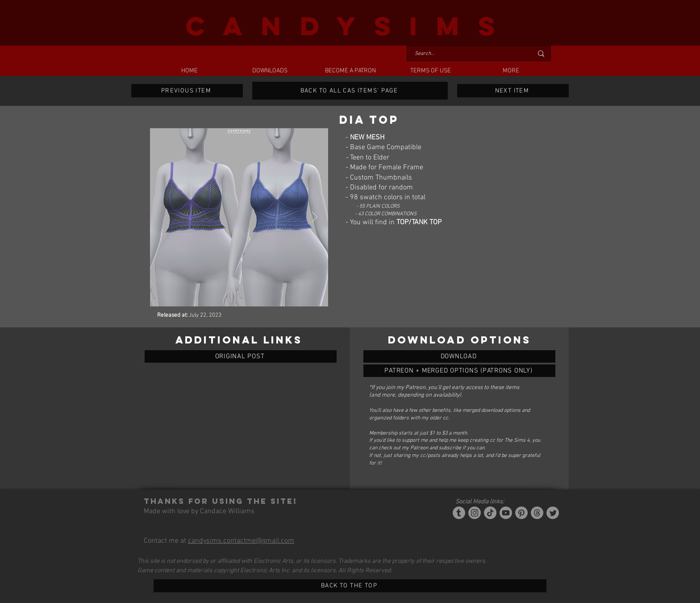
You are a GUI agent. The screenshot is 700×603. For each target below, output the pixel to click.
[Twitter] (553, 513)
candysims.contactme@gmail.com (241, 541)
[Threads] (537, 513)
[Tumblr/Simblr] (459, 513)
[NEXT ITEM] (513, 91)
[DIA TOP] (459, 356)
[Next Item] (315, 217)
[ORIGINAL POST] (241, 356)
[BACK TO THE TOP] (350, 586)
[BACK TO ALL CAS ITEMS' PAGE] (350, 91)
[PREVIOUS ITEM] (187, 91)
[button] (270, 71)
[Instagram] (475, 513)
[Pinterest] (521, 513)
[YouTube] (506, 513)
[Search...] (467, 54)
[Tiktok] (490, 513)
